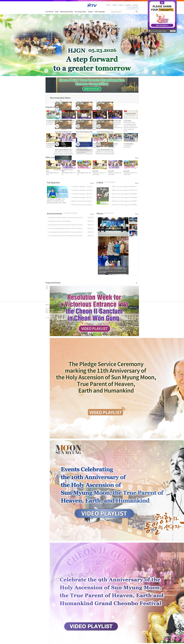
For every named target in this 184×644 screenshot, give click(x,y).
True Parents (49, 12)
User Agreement (50, 305)
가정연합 (50, 314)
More (137, 158)
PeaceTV (92, 5)
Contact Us (77, 305)
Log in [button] (130, 8)
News (57, 12)
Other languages (100, 12)
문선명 (47, 314)
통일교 (49, 314)
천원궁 (52, 314)
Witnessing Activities (67, 12)
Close (173, 31)
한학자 (46, 314)
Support (90, 12)
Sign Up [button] (135, 8)
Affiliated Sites (133, 307)
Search (137, 12)
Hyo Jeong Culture (81, 12)
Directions (70, 305)
